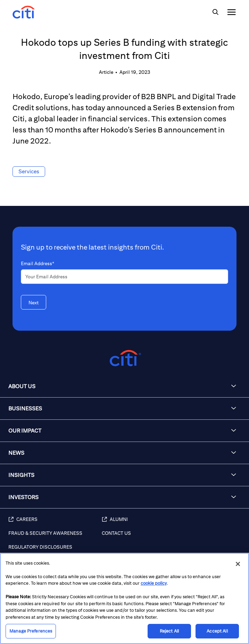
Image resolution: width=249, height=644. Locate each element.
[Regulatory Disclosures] (55, 551)
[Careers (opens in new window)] (55, 523)
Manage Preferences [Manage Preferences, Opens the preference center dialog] (31, 631)
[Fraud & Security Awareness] (55, 537)
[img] (215, 12)
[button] (124, 386)
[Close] (238, 564)
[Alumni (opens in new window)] (172, 523)
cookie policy (154, 583)
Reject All (169, 631)
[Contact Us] (172, 537)
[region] (124, 598)
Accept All (217, 631)
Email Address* (38, 263)
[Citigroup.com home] (124, 358)
